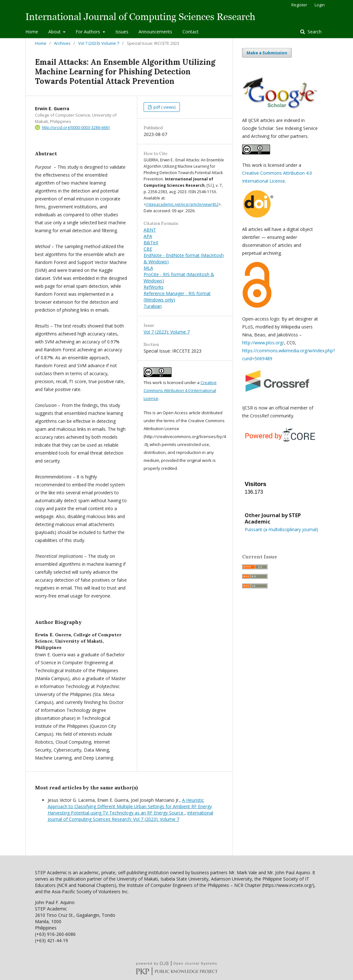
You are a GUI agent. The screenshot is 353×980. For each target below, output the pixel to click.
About (55, 32)
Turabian (153, 306)
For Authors (88, 32)
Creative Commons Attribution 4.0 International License (180, 390)
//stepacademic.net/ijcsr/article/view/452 (182, 204)
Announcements (155, 32)
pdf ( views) (164, 107)
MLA (148, 268)
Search (314, 32)
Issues (122, 32)
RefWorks (154, 287)
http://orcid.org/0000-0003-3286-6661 (76, 128)
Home (32, 32)
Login (320, 5)
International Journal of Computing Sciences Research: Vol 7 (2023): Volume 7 (130, 816)
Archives (62, 43)
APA (148, 236)
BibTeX (151, 243)
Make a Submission (267, 53)
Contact (190, 32)
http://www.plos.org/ (263, 343)
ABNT (150, 230)
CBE (148, 249)
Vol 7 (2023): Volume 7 (99, 43)
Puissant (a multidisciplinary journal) (281, 529)
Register (299, 5)
